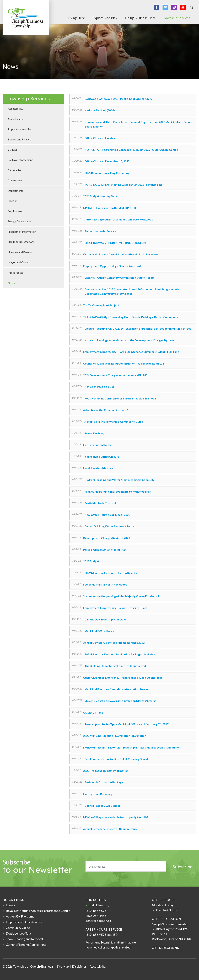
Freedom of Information (22, 232)
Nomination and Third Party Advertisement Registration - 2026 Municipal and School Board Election (138, 124)
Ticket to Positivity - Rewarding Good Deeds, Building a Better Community (131, 317)
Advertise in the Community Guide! (106, 410)
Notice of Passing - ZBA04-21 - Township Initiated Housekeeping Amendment (132, 747)
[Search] (191, 8)
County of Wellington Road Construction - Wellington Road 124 (123, 363)
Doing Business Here (150, 18)
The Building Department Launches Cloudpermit (115, 666)
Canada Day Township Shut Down (106, 619)
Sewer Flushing (94, 433)
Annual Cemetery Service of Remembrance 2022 (114, 643)
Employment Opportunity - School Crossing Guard (115, 608)
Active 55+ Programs (20, 916)
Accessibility (15, 109)
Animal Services (17, 119)
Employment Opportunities (24, 922)
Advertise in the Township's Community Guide (114, 422)
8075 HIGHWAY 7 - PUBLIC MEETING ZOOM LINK (116, 243)
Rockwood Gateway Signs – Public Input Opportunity (118, 99)
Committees (15, 180)
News (11, 283)
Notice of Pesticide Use (99, 387)
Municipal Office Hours (99, 631)
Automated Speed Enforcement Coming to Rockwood (119, 219)
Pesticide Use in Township (101, 503)
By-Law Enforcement (20, 160)
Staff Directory (99, 905)
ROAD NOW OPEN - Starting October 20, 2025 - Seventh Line (123, 185)
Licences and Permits (20, 252)
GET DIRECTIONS (165, 948)
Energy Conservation (20, 221)
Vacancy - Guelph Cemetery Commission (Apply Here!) (119, 278)
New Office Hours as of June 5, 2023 (107, 515)
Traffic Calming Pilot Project (101, 305)
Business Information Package (104, 782)
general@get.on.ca (98, 921)
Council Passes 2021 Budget (102, 806)
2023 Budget (91, 561)
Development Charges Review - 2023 (106, 538)
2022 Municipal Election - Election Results (111, 573)
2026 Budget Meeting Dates (101, 196)
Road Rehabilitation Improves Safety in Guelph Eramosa (120, 398)
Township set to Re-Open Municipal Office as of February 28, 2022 (127, 724)
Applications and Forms (22, 129)
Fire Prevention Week (97, 445)
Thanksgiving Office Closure (101, 457)
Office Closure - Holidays (100, 138)
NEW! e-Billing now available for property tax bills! (116, 817)
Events (11, 905)
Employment (15, 211)
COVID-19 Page (93, 712)
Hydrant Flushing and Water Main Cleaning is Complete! (120, 480)
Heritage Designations (21, 242)
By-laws (13, 149)
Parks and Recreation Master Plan (105, 550)
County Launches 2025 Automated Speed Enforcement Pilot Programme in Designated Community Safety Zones (132, 291)
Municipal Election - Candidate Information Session (117, 689)
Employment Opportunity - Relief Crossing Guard (116, 759)
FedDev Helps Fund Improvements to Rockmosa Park (118, 491)
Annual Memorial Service (100, 231)
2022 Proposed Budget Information (106, 771)
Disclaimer (79, 966)
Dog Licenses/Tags (19, 933)
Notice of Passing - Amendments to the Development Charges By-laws (129, 340)
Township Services (182, 18)
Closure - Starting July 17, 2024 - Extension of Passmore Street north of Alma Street (138, 328)
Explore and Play (119, 18)
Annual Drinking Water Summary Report (110, 526)
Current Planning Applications (26, 945)
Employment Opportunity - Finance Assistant (112, 266)
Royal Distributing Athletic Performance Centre (38, 911)
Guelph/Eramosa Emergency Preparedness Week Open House (123, 678)
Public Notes (15, 273)
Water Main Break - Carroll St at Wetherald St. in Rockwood (121, 254)
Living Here (95, 18)
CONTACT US (96, 900)
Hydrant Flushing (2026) (100, 110)
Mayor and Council (19, 262)
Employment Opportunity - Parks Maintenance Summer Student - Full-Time (131, 352)
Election (13, 201)
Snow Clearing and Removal (24, 939)
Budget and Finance (19, 139)
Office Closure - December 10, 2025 (107, 161)
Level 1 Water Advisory (98, 468)
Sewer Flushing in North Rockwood (105, 584)
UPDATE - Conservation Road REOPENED (110, 208)
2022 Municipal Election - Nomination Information (115, 736)
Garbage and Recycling (98, 794)
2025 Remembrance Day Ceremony (107, 173)
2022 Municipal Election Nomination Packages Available (120, 654)
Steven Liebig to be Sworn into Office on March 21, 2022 (120, 701)
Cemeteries (15, 170)
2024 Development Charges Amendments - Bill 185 (115, 375)
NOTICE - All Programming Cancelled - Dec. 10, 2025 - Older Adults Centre (131, 150)
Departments (16, 191)
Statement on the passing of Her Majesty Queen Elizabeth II (121, 596)
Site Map (63, 966)
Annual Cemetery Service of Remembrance (110, 829)
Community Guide (18, 928)
